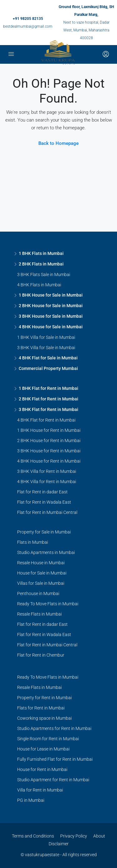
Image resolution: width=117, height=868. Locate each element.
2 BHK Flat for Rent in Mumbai (49, 399)
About (99, 836)
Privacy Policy (74, 836)
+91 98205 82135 (28, 19)
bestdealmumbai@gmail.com (28, 26)
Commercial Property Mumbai (48, 368)
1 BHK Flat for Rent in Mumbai (49, 388)
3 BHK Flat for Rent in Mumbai (49, 409)
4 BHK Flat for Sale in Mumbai (48, 358)
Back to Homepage (58, 143)
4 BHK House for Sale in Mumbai (51, 327)
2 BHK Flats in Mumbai (41, 264)
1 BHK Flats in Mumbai (41, 253)
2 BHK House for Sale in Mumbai (51, 306)
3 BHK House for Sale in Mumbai (51, 316)
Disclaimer (59, 844)
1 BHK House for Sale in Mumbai (51, 295)
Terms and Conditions (33, 836)
